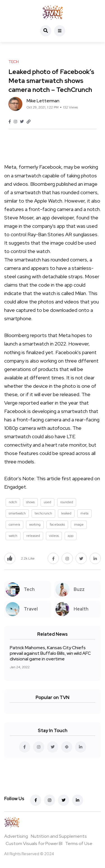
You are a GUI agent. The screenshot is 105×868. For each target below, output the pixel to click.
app (71, 536)
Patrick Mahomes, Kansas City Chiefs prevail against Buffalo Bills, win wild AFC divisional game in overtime (50, 653)
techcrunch (43, 513)
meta (84, 513)
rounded (67, 502)
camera (14, 524)
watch (13, 536)
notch (13, 502)
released (33, 536)
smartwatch (17, 513)
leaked (66, 513)
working (35, 524)
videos (54, 536)
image (79, 524)
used (47, 502)
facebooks (57, 524)
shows (30, 502)
